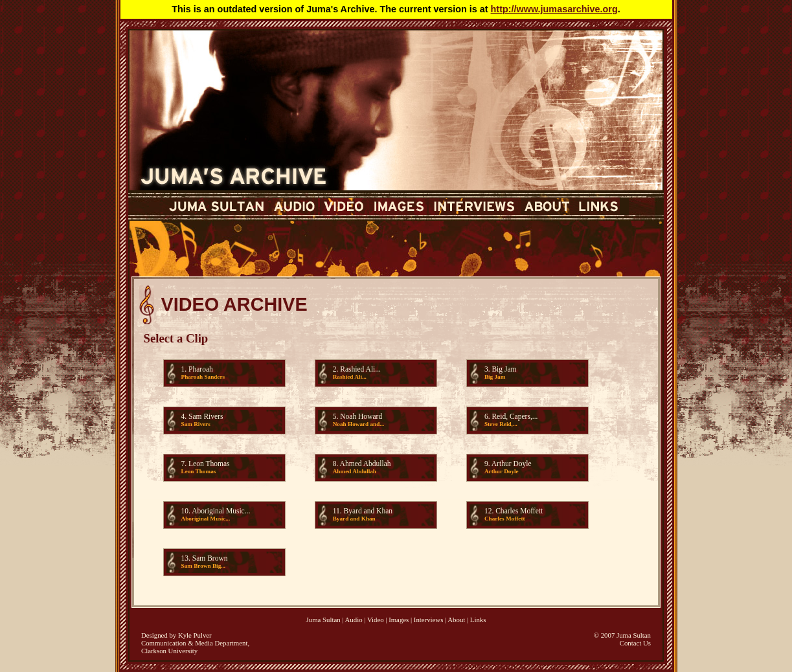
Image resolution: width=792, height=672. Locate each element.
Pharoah (201, 369)
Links (478, 620)
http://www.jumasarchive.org (554, 9)
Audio (354, 620)
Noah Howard (361, 416)
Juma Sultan (323, 620)
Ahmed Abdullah (366, 464)
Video (376, 620)
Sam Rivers (206, 416)
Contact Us (635, 643)
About (456, 620)
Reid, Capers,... (515, 416)
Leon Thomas (209, 464)
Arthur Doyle (512, 464)
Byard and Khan (368, 511)
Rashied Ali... (360, 369)
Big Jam (504, 369)
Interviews (429, 620)
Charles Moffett (519, 511)
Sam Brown (210, 558)
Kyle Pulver (195, 635)
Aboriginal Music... (221, 511)
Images (399, 620)
